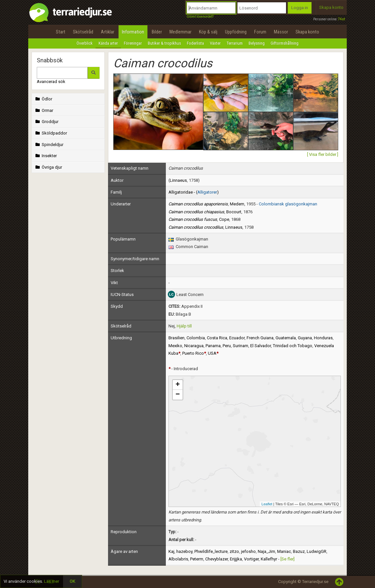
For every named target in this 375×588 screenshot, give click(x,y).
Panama (213, 346)
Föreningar (133, 43)
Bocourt (234, 212)
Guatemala (286, 338)
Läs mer (52, 581)
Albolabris (178, 559)
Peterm (197, 559)
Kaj (171, 551)
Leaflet (267, 504)
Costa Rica (217, 338)
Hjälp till (184, 326)
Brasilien (176, 338)
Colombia (196, 338)
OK (72, 581)
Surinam (241, 346)
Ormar (44, 110)
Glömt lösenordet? (200, 17)
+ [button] (177, 385)
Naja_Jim (266, 551)
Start (61, 32)
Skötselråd (83, 32)
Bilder (157, 32)
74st (341, 19)
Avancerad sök (51, 82)
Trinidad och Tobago (293, 346)
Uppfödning (236, 32)
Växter (215, 43)
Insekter (45, 156)
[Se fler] (287, 559)
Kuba (173, 353)
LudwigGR (317, 551)
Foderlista (195, 43)
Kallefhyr (269, 559)
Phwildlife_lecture (211, 551)
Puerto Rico (193, 353)
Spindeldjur (49, 145)
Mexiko (175, 346)
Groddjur (46, 122)
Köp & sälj (208, 32)
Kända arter (108, 43)
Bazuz (299, 551)
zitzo (234, 551)
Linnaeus (178, 180)
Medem (237, 204)
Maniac (284, 551)
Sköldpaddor (51, 133)
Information (133, 32)
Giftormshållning (285, 43)
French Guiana (260, 338)
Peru (227, 346)
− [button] (177, 395)
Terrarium (235, 43)
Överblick (85, 43)
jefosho (248, 551)
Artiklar (108, 32)
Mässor (281, 32)
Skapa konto (331, 7)
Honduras (323, 338)
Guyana (305, 338)
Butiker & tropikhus (164, 43)
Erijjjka (236, 559)
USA (212, 353)
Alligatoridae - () (194, 192)
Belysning (257, 43)
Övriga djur (48, 167)
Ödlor (43, 99)
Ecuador (237, 338)
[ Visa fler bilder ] (323, 154)
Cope (224, 219)
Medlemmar (180, 32)
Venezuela (324, 346)
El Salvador (261, 346)
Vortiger (251, 559)
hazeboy (184, 551)
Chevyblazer (217, 559)
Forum (260, 32)
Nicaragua (194, 346)
